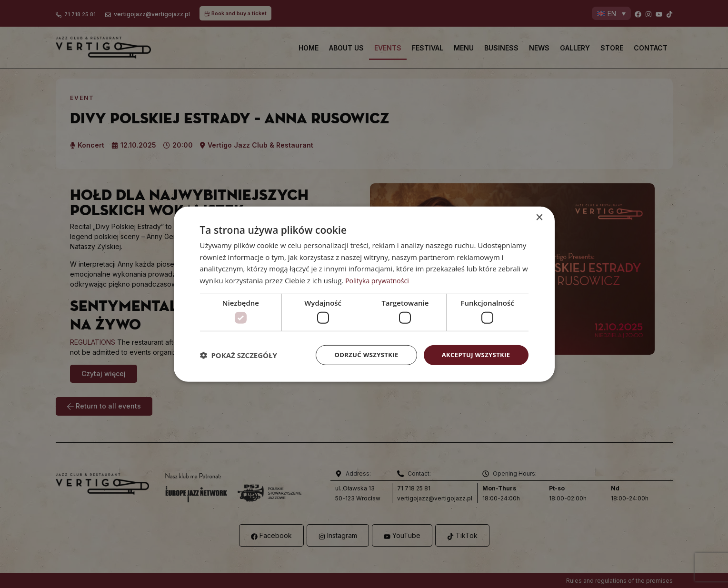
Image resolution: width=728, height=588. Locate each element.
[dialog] (364, 294)
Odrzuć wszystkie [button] (359, 355)
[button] (239, 355)
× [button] (539, 217)
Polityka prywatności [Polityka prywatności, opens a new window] (379, 279)
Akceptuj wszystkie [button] (473, 355)
